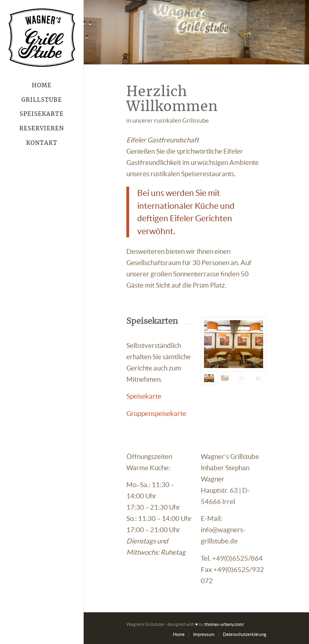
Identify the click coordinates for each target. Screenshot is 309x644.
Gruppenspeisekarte (156, 413)
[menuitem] (42, 86)
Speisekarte (144, 396)
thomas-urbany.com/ (224, 624)
